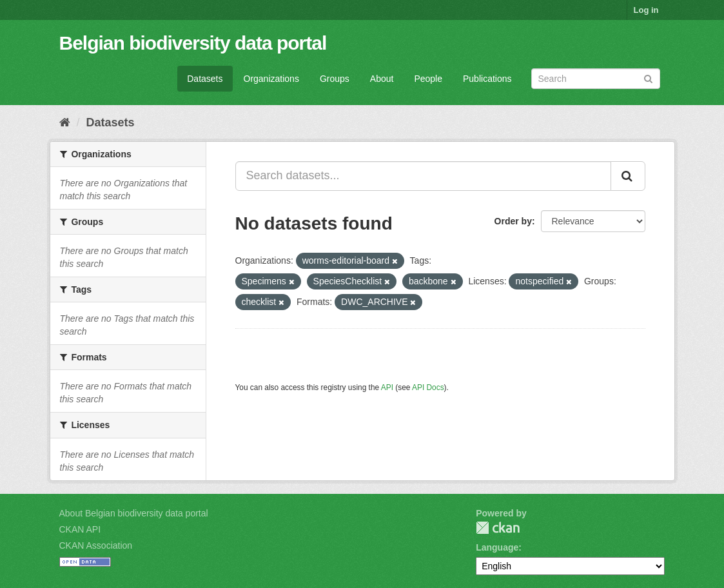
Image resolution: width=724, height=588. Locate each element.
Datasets (205, 79)
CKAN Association (96, 545)
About (382, 79)
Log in (646, 10)
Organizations (271, 79)
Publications (487, 79)
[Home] (65, 122)
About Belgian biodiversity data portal (134, 513)
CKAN (498, 528)
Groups (335, 79)
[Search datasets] (596, 79)
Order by (513, 221)
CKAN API (80, 529)
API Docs (428, 387)
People (428, 79)
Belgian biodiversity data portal (193, 43)
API (387, 387)
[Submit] (648, 78)
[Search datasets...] (423, 176)
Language (497, 547)
